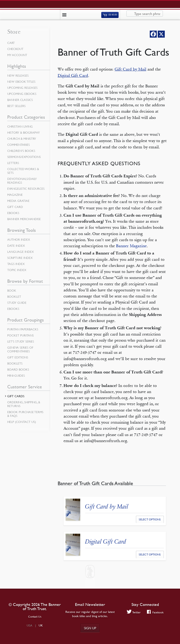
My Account (17, 55)
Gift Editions (18, 357)
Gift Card (15, 207)
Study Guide (17, 303)
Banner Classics (20, 100)
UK (41, 625)
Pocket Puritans (21, 335)
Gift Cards (16, 396)
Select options (150, 519)
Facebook (155, 612)
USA (30, 625)
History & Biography (24, 132)
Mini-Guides (16, 376)
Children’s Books (21, 151)
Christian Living (20, 126)
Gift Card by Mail (130, 69)
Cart (11, 43)
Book (12, 290)
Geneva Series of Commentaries (20, 349)
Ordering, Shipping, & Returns (24, 404)
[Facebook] (153, 34)
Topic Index (17, 270)
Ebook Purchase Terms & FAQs (25, 414)
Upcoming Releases (22, 88)
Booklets (15, 363)
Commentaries (19, 145)
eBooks (13, 213)
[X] (161, 34)
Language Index (21, 252)
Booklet (14, 297)
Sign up (90, 628)
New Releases (18, 75)
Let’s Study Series (21, 341)
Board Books (18, 369)
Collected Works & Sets (23, 171)
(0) (110, 15)
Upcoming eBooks (22, 94)
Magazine (15, 195)
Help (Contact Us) (22, 422)
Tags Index (16, 264)
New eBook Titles (21, 82)
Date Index (16, 246)
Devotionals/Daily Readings (22, 181)
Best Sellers (16, 106)
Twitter (134, 612)
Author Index (19, 240)
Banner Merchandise (24, 219)
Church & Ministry (22, 139)
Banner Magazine (131, 246)
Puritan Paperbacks (23, 329)
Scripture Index (20, 258)
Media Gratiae (18, 201)
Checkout (15, 49)
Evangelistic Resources (26, 189)
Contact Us (35, 617)
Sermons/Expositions (24, 157)
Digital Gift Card (73, 75)
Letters (13, 163)
